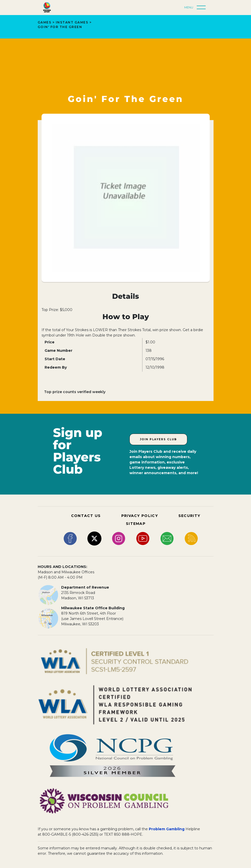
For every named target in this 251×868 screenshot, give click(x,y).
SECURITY (189, 516)
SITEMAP (136, 524)
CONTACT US (86, 516)
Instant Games (72, 22)
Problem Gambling (167, 829)
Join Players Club (158, 439)
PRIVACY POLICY (140, 516)
